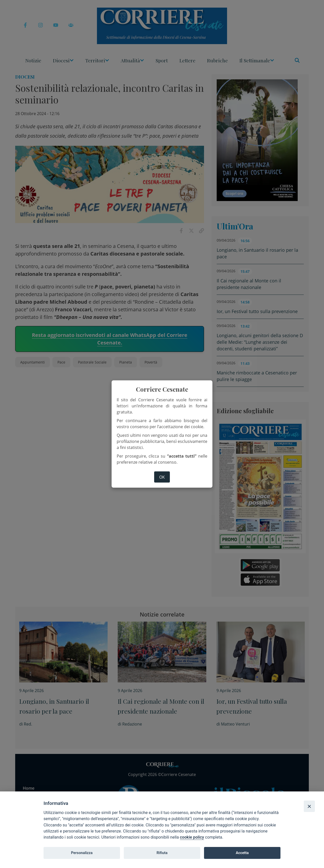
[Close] (309, 806)
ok (162, 477)
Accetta (242, 853)
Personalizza (82, 853)
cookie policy (192, 837)
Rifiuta (162, 853)
